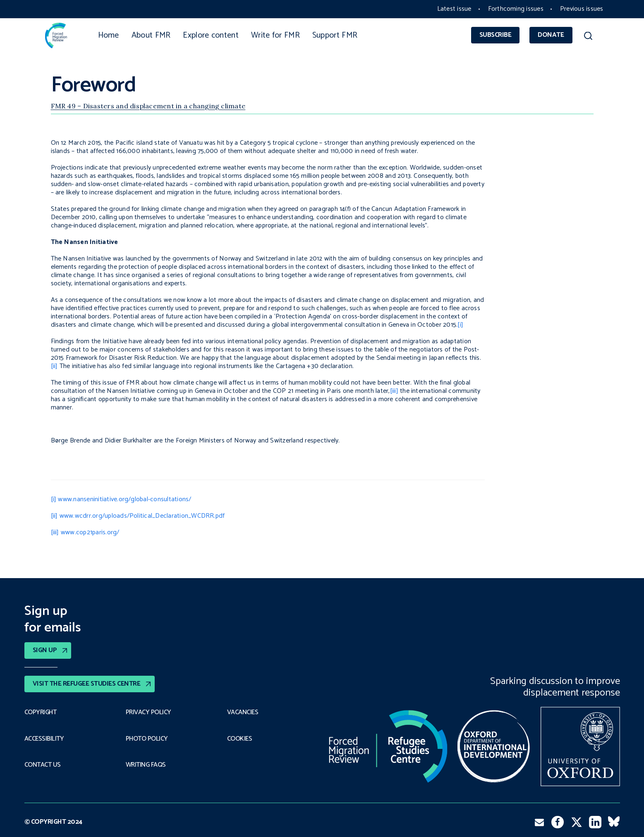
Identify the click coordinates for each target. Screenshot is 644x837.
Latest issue (454, 9)
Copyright (41, 713)
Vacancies (243, 713)
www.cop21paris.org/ (90, 532)
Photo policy (147, 739)
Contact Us (43, 765)
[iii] (394, 391)
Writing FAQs (146, 765)
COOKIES (240, 739)
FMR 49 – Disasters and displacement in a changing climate (148, 106)
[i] (460, 325)
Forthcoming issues (516, 9)
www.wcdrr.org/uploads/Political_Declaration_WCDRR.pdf (142, 516)
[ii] (54, 366)
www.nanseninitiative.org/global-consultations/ (124, 499)
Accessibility (44, 739)
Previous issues (582, 9)
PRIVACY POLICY (148, 713)
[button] (588, 37)
